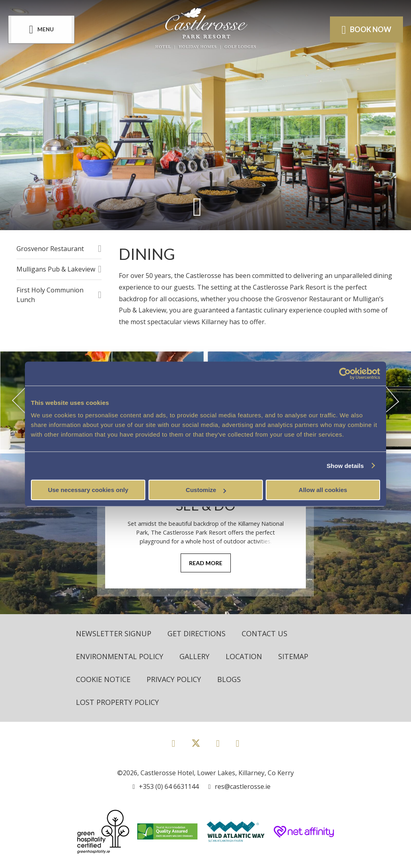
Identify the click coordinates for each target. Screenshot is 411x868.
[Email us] (239, 786)
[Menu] (41, 30)
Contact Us (265, 633)
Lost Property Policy (117, 702)
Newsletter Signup (114, 633)
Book (366, 30)
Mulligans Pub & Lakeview (56, 269)
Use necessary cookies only (88, 490)
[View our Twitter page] (196, 746)
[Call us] (166, 786)
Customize (206, 490)
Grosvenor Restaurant (50, 249)
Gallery (194, 656)
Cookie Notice (103, 679)
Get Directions (196, 633)
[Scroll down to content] (197, 207)
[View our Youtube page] (237, 743)
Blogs (229, 679)
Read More (206, 563)
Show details (345, 466)
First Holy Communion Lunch (50, 295)
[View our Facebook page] (174, 743)
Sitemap (293, 656)
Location (244, 656)
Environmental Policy (120, 656)
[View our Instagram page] (218, 743)
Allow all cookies (323, 490)
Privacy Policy (174, 679)
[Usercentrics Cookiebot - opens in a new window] (345, 374)
